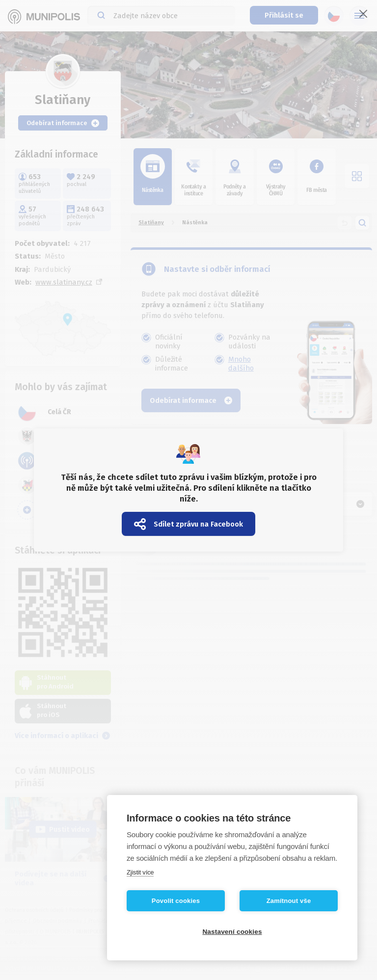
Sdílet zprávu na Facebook (188, 524)
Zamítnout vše (289, 901)
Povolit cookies (176, 901)
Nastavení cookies (232, 932)
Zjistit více (140, 872)
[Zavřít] (363, 14)
